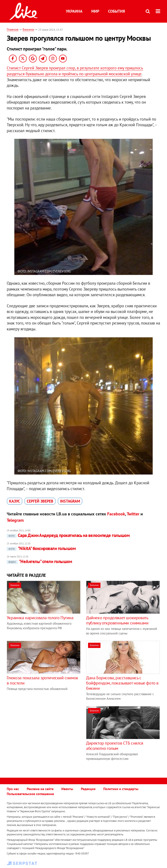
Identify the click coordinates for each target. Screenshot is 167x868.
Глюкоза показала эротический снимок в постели (43, 680)
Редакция (88, 789)
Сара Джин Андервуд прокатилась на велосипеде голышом (68, 535)
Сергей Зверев (40, 501)
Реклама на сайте (40, 789)
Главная (13, 29)
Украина (74, 11)
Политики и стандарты (121, 789)
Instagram (70, 501)
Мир (95, 11)
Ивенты (67, 789)
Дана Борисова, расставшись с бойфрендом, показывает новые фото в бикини (122, 683)
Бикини (28, 29)
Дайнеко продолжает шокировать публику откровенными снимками (117, 620)
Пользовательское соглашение (30, 794)
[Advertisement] (43, 737)
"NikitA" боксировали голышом (41, 548)
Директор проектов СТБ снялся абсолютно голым (115, 746)
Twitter (133, 514)
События (116, 11)
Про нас (13, 789)
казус (15, 501)
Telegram (15, 520)
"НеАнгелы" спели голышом (39, 561)
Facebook (116, 514)
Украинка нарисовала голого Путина (40, 618)
